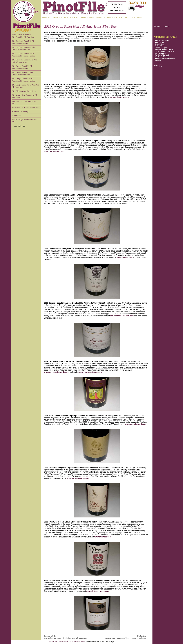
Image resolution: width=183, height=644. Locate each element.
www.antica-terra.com (119, 97)
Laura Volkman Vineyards (164, 51)
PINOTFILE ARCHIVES (52, 17)
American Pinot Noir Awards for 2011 (24, 102)
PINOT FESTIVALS (127, 17)
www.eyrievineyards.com (78, 478)
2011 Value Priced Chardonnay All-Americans (25, 96)
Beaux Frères (159, 44)
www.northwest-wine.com (90, 372)
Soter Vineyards (160, 53)
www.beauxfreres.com (54, 151)
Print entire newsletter (162, 26)
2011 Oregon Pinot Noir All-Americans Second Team (22, 73)
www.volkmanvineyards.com (57, 372)
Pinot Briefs (16, 116)
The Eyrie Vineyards (162, 55)
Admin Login (110, 642)
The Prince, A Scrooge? (21, 112)
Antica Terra (159, 42)
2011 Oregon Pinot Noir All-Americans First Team (22, 67)
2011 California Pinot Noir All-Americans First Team (23, 42)
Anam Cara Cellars (162, 40)
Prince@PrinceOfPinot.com (95, 642)
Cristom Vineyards (161, 48)
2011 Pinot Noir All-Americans (23, 37)
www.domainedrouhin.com (122, 316)
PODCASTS (112, 17)
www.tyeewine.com (103, 537)
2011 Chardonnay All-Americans (24, 91)
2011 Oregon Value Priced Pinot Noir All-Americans (26, 86)
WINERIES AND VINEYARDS (93, 17)
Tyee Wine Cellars (161, 57)
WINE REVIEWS (71, 17)
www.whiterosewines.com (98, 591)
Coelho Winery (160, 46)
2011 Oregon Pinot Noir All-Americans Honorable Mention (23, 80)
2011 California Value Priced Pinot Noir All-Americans (25, 61)
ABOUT (140, 17)
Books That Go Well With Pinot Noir (25, 108)
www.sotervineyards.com (136, 424)
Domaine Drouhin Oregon (164, 49)
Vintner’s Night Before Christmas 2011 (24, 121)
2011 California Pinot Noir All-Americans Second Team (23, 48)
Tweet (156, 65)
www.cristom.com (125, 257)
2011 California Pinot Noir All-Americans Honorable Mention (23, 55)
